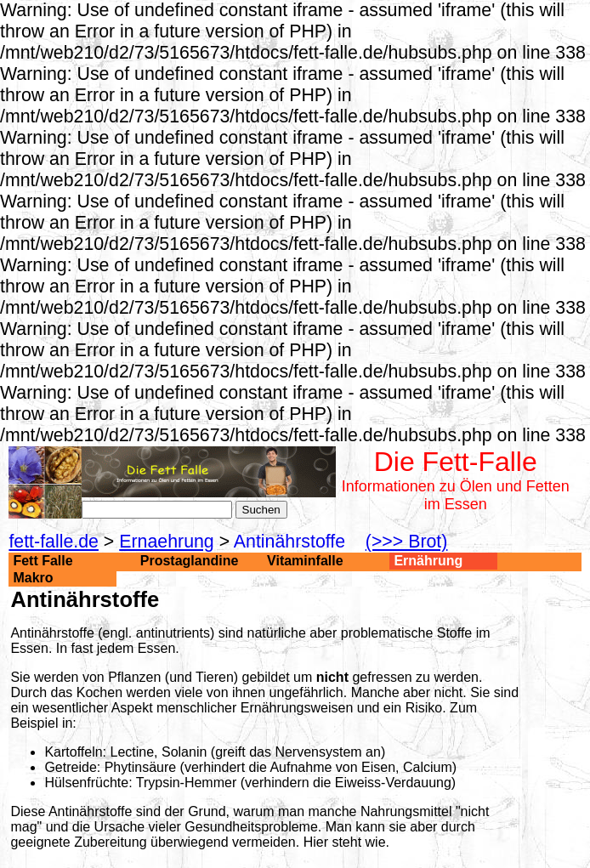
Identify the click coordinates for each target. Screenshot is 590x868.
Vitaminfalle (305, 561)
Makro (33, 578)
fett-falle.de (54, 542)
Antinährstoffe (289, 542)
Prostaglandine (190, 561)
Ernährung (428, 561)
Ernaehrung (166, 542)
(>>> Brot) (407, 542)
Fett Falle (43, 561)
